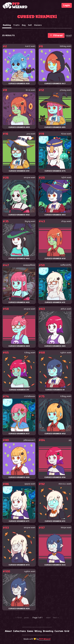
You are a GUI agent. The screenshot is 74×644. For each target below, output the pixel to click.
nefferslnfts (66, 265)
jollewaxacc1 (29, 440)
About (8, 631)
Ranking (7, 25)
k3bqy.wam (30, 353)
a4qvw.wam (29, 177)
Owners (38, 25)
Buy (24, 25)
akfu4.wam (66, 309)
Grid (67, 631)
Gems (30, 631)
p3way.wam (66, 90)
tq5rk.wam (66, 177)
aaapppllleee (29, 265)
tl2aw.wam (66, 134)
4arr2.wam (30, 46)
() (69, 35)
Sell (30, 25)
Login (67, 5)
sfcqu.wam (66, 221)
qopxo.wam (30, 484)
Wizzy (38, 631)
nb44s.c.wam (65, 484)
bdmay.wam (66, 46)
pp (70, 440)
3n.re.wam (30, 90)
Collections (19, 631)
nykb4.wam (66, 353)
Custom (59, 631)
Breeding (48, 631)
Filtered (56, 35)
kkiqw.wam (66, 527)
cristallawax (30, 396)
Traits (16, 25)
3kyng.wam (30, 221)
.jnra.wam (31, 134)
